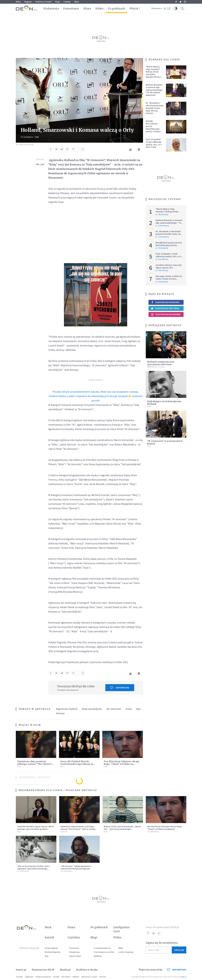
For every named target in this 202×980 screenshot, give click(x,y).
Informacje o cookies (89, 977)
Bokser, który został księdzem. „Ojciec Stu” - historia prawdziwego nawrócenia (122, 829)
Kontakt (56, 977)
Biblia (18, 2)
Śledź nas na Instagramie (166, 314)
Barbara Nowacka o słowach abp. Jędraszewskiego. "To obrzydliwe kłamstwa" (154, 90)
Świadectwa (74, 952)
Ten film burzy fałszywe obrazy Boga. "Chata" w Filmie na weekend (121, 764)
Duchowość (74, 948)
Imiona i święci (75, 956)
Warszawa (156, 8)
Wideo (99, 9)
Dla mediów (66, 977)
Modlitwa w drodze (43, 2)
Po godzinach (116, 9)
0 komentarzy (162, 248)
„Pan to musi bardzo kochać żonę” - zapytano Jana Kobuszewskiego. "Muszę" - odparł (34, 869)
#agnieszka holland (67, 709)
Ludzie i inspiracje (126, 952)
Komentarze (71, 9)
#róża (129, 709)
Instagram (185, 2)
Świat (149, 406)
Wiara (87, 9)
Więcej (134, 8)
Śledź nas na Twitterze (165, 308)
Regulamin (29, 977)
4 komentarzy (162, 215)
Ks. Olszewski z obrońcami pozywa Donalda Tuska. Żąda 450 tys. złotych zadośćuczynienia (155, 109)
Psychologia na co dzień (104, 952)
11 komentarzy (162, 237)
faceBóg (67, 2)
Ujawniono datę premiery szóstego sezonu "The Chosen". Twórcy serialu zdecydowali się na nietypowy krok (78, 829)
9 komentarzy (162, 270)
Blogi (57, 2)
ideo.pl (184, 977)
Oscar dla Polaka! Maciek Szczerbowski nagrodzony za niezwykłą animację (77, 764)
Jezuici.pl (21, 970)
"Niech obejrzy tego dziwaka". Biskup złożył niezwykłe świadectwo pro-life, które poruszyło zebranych (154, 76)
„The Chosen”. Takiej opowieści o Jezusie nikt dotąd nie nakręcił (76, 867)
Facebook (176, 2)
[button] (176, 9)
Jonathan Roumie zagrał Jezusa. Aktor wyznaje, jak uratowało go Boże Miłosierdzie (36, 829)
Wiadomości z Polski (156, 367)
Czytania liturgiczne (102, 948)
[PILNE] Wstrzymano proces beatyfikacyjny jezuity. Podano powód (153, 128)
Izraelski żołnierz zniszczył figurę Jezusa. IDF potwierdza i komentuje (169, 268)
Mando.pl (65, 970)
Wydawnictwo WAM (43, 970)
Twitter (180, 2)
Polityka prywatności (43, 977)
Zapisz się (179, 950)
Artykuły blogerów (53, 952)
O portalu (19, 977)
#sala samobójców (92, 709)
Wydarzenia (51, 9)
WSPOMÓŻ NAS (177, 970)
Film (37, 137)
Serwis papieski (51, 948)
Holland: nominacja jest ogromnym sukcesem (161, 363)
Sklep (77, 2)
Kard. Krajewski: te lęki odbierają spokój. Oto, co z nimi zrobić (154, 143)
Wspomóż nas (120, 688)
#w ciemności (114, 709)
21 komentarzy (162, 226)
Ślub (47, 956)
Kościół (64, 832)
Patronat (103, 977)
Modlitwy (98, 956)
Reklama (76, 977)
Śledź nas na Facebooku (165, 302)
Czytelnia (74, 937)
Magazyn (28, 2)
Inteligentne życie (121, 929)
